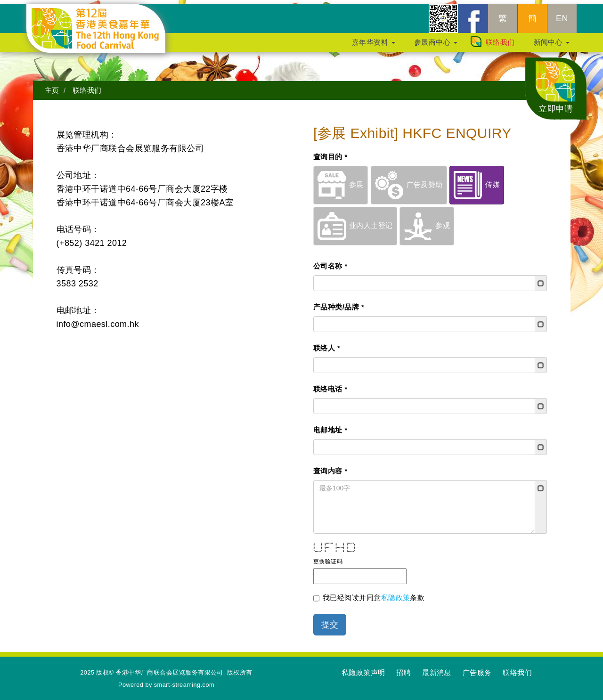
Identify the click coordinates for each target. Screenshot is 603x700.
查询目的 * (330, 153)
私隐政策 (396, 594)
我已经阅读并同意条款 (369, 594)
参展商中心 (436, 42)
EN (562, 18)
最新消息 (437, 669)
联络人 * (327, 344)
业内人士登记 (355, 222)
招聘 (403, 669)
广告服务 (477, 669)
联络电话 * (330, 385)
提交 (330, 621)
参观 (427, 222)
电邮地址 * (330, 426)
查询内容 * (330, 467)
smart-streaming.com (184, 681)
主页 (52, 86)
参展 (341, 181)
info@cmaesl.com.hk (98, 320)
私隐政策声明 (363, 669)
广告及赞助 (409, 181)
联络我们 (500, 42)
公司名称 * (330, 262)
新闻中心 (552, 42)
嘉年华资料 (374, 42)
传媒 (477, 181)
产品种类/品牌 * (339, 303)
